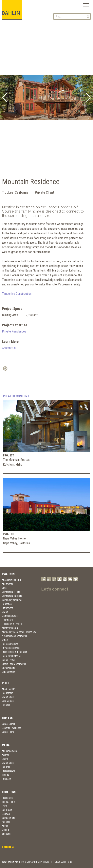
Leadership (8, 693)
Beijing (5, 830)
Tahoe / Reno (8, 802)
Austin (5, 826)
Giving (5, 612)
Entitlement (7, 608)
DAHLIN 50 (8, 847)
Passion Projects (10, 644)
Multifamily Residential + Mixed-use (19, 632)
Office (5, 640)
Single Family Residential (14, 664)
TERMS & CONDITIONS (63, 862)
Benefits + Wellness (12, 728)
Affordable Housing (11, 580)
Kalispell (6, 822)
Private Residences (14, 331)
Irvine (5, 806)
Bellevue (6, 814)
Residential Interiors (12, 656)
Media (6, 745)
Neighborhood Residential (15, 636)
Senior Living (8, 660)
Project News (8, 771)
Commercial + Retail (12, 592)
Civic (4, 588)
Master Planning (10, 628)
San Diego (7, 810)
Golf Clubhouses (10, 616)
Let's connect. (55, 589)
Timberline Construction (17, 294)
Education (7, 604)
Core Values (8, 701)
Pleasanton (7, 798)
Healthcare (7, 620)
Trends (6, 775)
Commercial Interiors (12, 596)
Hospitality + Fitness (12, 624)
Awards (6, 755)
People (7, 683)
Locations (9, 792)
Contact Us (9, 348)
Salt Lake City (8, 818)
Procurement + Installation (15, 652)
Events (5, 759)
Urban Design (9, 672)
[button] (5, 98)
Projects (8, 574)
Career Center (9, 724)
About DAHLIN (9, 689)
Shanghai (7, 834)
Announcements (10, 751)
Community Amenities (12, 600)
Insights (6, 767)
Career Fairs (8, 732)
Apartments (7, 584)
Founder (6, 705)
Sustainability (8, 668)
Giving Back (8, 697)
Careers (7, 718)
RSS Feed (7, 779)
